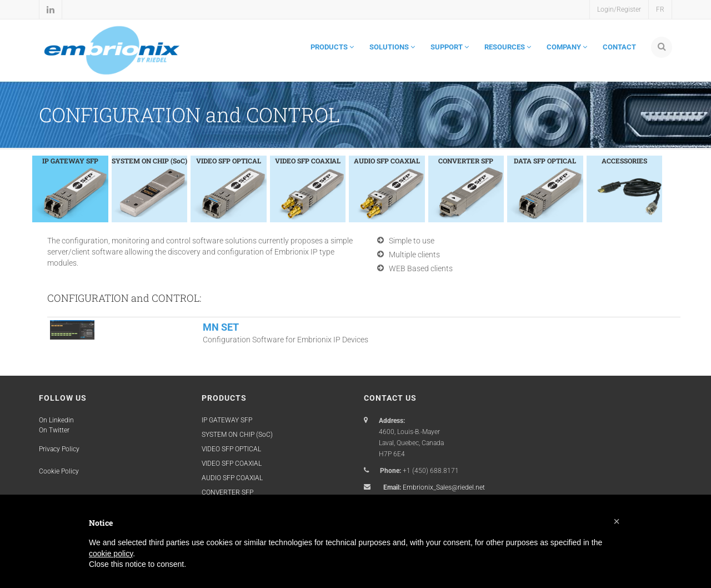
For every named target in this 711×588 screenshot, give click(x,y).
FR (660, 9)
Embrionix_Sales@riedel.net (444, 487)
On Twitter (54, 430)
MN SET (221, 327)
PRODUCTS (332, 47)
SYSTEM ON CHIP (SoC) (237, 435)
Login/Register (619, 9)
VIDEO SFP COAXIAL (232, 464)
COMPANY (567, 47)
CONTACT (619, 47)
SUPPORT (450, 47)
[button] (617, 521)
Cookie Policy (59, 471)
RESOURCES (508, 47)
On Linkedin (56, 420)
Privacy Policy (59, 449)
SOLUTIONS (392, 47)
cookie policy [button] (111, 554)
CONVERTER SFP (227, 492)
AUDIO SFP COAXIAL (232, 478)
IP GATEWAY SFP (227, 420)
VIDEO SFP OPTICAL (231, 449)
